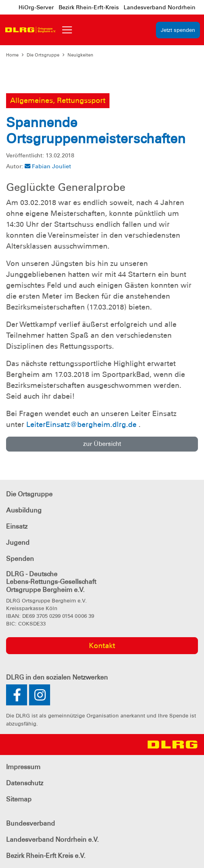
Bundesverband (30, 823)
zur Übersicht (102, 444)
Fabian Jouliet (48, 166)
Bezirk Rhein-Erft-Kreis (89, 7)
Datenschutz (25, 783)
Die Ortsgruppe (43, 55)
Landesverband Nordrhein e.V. (52, 840)
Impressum (23, 767)
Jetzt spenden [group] (178, 30)
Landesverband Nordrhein (160, 7)
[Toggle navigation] (67, 30)
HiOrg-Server (36, 7)
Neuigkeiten (80, 55)
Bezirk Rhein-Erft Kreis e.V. (46, 856)
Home (12, 55)
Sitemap (19, 799)
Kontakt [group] (102, 646)
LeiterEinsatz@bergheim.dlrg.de (81, 425)
